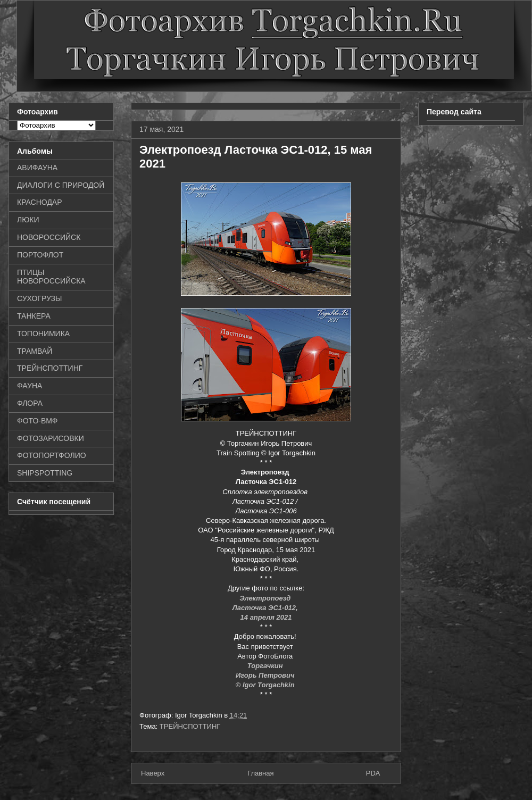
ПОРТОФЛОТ (40, 255)
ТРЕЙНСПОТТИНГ (190, 726)
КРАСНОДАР (40, 202)
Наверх (153, 773)
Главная (260, 773)
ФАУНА (30, 386)
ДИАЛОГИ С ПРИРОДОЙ (61, 185)
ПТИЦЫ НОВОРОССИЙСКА (51, 277)
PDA (373, 773)
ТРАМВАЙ (35, 351)
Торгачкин (266, 666)
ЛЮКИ (28, 220)
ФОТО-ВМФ (38, 421)
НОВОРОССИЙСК (49, 237)
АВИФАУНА (37, 168)
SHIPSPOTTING (45, 473)
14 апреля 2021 (266, 617)
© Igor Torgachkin (266, 685)
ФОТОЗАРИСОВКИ (51, 438)
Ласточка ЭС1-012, (266, 608)
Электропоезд (266, 598)
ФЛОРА (30, 403)
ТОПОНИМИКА (43, 334)
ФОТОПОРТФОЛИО (52, 455)
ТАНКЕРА (34, 316)
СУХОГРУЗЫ (39, 298)
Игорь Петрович (266, 675)
